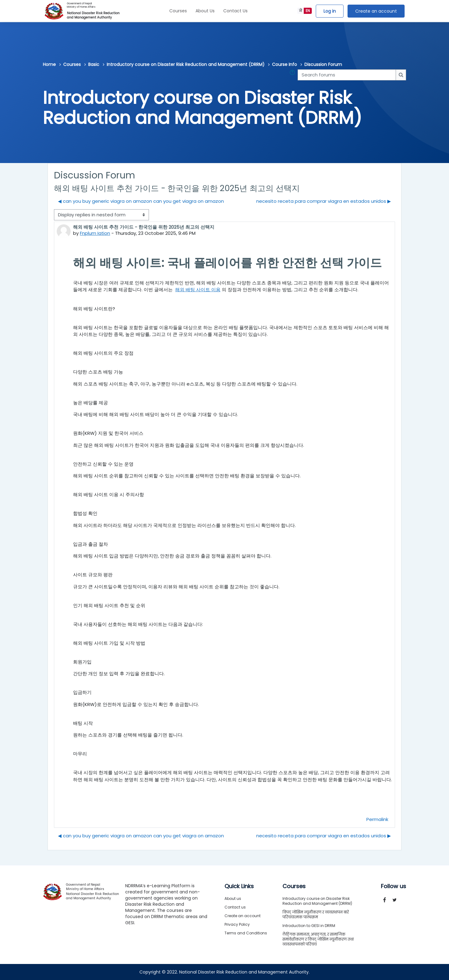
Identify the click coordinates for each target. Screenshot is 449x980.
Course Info (284, 64)
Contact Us (235, 11)
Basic (94, 64)
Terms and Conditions (246, 933)
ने (301, 11)
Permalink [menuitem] (377, 819)
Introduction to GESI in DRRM (309, 926)
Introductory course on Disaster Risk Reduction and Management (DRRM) (186, 64)
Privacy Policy (237, 924)
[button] (294, 75)
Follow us (393, 886)
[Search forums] (347, 75)
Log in (330, 11)
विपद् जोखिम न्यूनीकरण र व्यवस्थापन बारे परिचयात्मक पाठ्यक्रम (316, 915)
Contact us (235, 907)
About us (233, 898)
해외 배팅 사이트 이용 (198, 290)
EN (308, 11)
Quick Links (239, 886)
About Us (205, 11)
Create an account (376, 11)
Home (49, 64)
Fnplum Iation (95, 233)
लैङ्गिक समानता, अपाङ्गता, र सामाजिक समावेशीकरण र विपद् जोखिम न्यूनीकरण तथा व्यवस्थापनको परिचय (318, 939)
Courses (178, 11)
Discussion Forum (323, 64)
